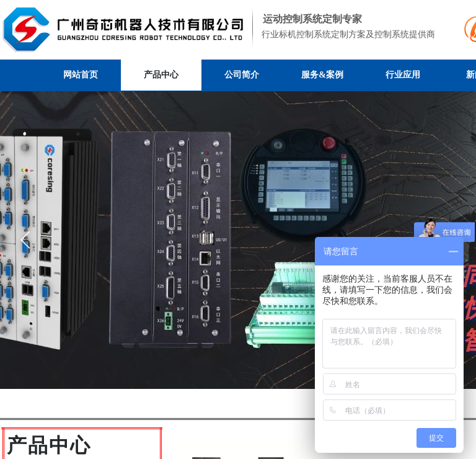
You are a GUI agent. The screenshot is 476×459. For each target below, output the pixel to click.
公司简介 (242, 75)
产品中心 (161, 75)
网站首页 (81, 75)
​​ (49, 450)
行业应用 (403, 75)
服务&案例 (322, 75)
